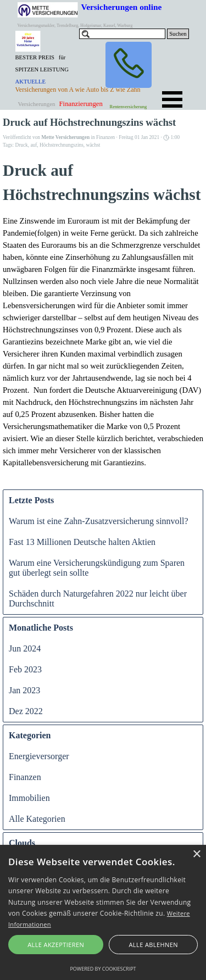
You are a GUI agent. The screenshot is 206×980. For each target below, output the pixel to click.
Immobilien (29, 798)
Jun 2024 (25, 648)
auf (34, 145)
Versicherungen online (122, 7)
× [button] (196, 854)
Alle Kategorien (37, 819)
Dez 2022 (26, 711)
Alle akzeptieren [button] (56, 945)
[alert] (103, 912)
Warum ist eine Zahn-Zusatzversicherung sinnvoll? (99, 521)
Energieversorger (39, 756)
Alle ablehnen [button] (154, 945)
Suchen (178, 34)
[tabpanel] (47, 75)
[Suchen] (123, 34)
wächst (93, 145)
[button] (129, 65)
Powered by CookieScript (103, 969)
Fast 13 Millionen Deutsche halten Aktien (82, 542)
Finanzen (25, 777)
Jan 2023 (24, 690)
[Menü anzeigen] (172, 99)
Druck (21, 145)
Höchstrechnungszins (62, 145)
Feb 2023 (25, 669)
